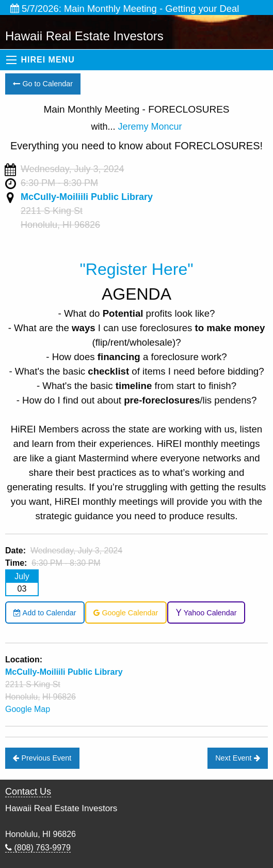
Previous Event (42, 758)
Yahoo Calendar (206, 613)
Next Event (237, 758)
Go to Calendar (43, 84)
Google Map (28, 709)
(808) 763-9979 (38, 848)
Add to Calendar (45, 613)
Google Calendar (126, 613)
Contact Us (28, 792)
